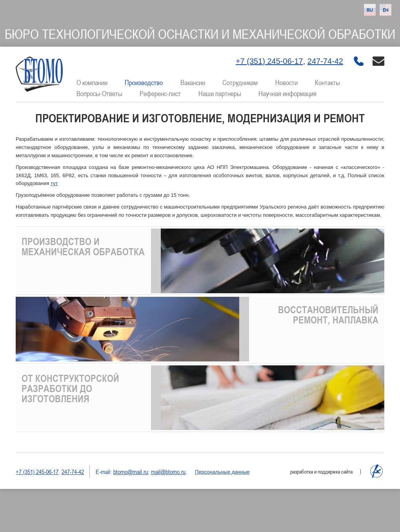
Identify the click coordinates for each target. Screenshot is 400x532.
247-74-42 (325, 61)
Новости (286, 82)
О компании (92, 82)
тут (54, 183)
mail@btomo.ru (168, 472)
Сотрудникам (240, 82)
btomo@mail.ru (131, 472)
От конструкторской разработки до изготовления (70, 389)
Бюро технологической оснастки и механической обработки (200, 34)
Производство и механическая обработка (83, 247)
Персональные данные (222, 472)
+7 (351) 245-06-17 (269, 61)
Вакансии (193, 82)
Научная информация (287, 93)
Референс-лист (160, 93)
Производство (144, 82)
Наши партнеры (220, 93)
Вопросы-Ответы (99, 93)
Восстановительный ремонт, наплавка (328, 315)
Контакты (327, 82)
